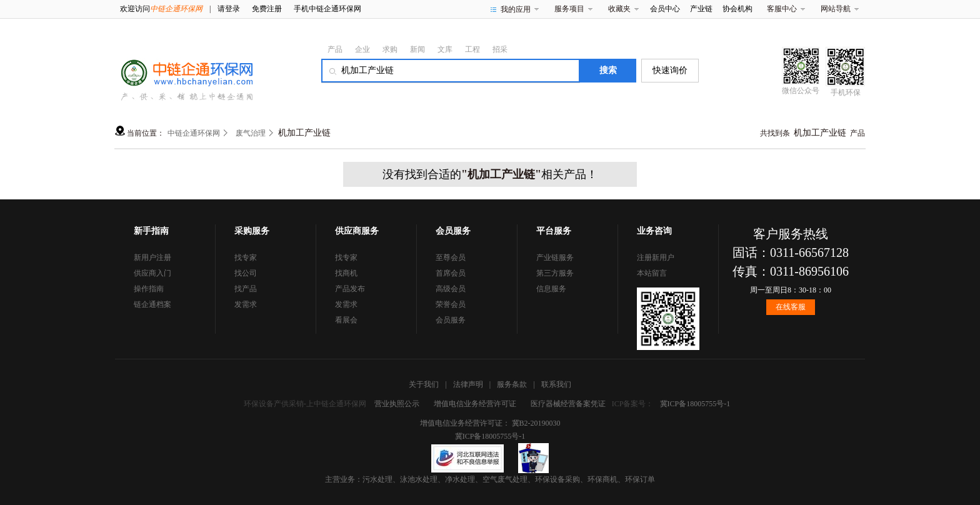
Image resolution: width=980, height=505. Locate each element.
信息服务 (551, 289)
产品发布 (350, 289)
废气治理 (251, 133)
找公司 (246, 273)
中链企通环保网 (194, 133)
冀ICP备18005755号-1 (695, 404)
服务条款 (512, 384)
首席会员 (451, 273)
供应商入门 (152, 273)
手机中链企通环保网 (327, 9)
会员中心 (665, 9)
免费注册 (267, 9)
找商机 (346, 273)
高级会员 (451, 289)
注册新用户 (656, 257)
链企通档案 (152, 304)
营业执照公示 (397, 404)
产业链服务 (555, 257)
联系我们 (556, 384)
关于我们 (424, 384)
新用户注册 (152, 257)
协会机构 (737, 9)
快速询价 (670, 70)
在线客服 (791, 307)
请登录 (229, 9)
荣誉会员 (451, 304)
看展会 (346, 320)
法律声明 (468, 384)
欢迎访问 (161, 9)
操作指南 (149, 289)
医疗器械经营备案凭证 (568, 404)
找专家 (246, 257)
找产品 (246, 289)
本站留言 (652, 273)
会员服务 (451, 320)
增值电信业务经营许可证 (475, 404)
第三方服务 (555, 273)
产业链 (701, 9)
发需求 (246, 304)
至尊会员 (451, 257)
